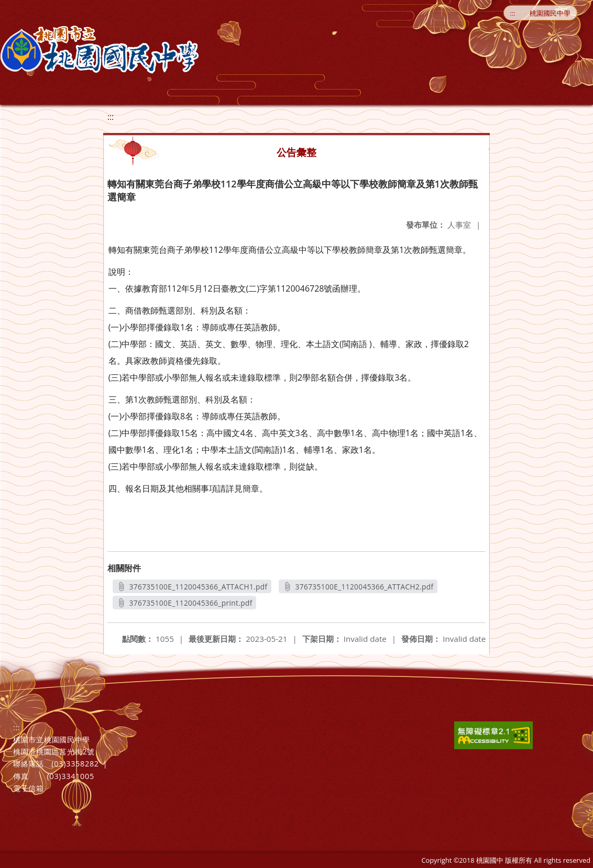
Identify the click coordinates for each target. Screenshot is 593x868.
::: (513, 13)
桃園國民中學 (550, 13)
